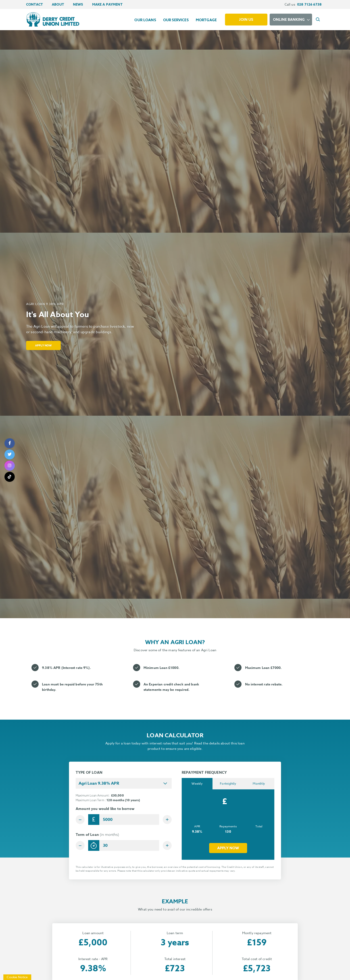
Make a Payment (107, 4)
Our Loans (145, 20)
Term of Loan (97, 836)
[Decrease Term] (81, 846)
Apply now (228, 849)
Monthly (259, 784)
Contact (34, 4)
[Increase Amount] (166, 820)
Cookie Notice (17, 977)
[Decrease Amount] (81, 820)
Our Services (176, 20)
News (78, 4)
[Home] (52, 19)
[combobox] (124, 783)
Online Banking (289, 20)
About (58, 4)
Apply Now (45, 345)
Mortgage (206, 20)
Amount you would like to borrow (105, 809)
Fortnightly (228, 784)
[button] (319, 20)
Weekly (197, 784)
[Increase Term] (166, 846)
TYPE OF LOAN (89, 773)
